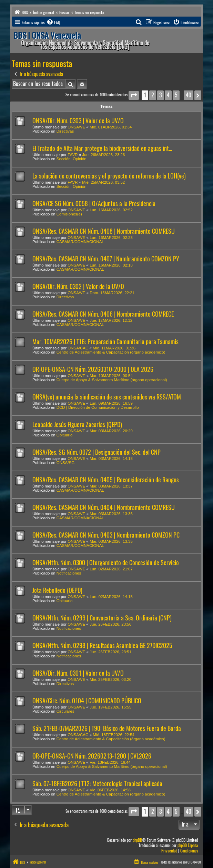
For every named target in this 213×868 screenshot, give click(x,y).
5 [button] (176, 95)
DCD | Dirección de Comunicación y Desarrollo (98, 407)
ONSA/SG (65, 463)
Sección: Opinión (72, 159)
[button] (134, 95)
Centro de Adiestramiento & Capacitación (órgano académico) (111, 352)
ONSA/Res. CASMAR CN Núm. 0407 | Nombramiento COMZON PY (106, 259)
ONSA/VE (76, 127)
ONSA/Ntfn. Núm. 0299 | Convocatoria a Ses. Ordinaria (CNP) (102, 618)
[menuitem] (53, 22)
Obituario (65, 435)
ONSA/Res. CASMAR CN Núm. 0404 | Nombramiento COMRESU (104, 507)
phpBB (137, 840)
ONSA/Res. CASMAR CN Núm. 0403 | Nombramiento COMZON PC (106, 535)
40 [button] (189, 95)
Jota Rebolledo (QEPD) (57, 590)
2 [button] (153, 95)
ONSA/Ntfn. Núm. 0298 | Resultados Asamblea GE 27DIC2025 (102, 645)
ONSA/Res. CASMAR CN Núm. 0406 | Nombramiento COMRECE (103, 314)
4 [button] (168, 95)
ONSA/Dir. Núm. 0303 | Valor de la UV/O (78, 121)
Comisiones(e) (69, 214)
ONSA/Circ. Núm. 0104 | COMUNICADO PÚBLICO (87, 701)
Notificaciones (69, 573)
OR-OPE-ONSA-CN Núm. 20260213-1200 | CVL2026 (92, 756)
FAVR (73, 155)
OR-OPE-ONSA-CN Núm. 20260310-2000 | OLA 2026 (93, 369)
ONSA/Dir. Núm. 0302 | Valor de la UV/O (78, 286)
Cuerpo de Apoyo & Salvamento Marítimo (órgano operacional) (112, 380)
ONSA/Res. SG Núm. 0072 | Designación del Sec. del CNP (97, 452)
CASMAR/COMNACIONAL (80, 242)
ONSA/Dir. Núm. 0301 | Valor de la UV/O (78, 673)
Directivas (65, 131)
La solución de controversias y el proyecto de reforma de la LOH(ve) (109, 176)
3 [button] (160, 95)
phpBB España (188, 845)
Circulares (65, 711)
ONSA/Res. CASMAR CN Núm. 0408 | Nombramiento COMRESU (104, 231)
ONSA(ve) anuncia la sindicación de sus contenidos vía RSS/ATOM (107, 397)
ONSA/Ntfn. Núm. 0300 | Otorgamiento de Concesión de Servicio (106, 563)
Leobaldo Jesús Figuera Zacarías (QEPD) (77, 425)
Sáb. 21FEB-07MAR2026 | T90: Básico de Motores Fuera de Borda (107, 728)
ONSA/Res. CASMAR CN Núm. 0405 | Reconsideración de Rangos (106, 480)
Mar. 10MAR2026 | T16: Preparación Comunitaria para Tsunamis (105, 342)
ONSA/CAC (78, 348)
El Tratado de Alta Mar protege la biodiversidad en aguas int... (102, 148)
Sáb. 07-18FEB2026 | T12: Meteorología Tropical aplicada (97, 784)
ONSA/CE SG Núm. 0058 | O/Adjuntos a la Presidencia (94, 204)
